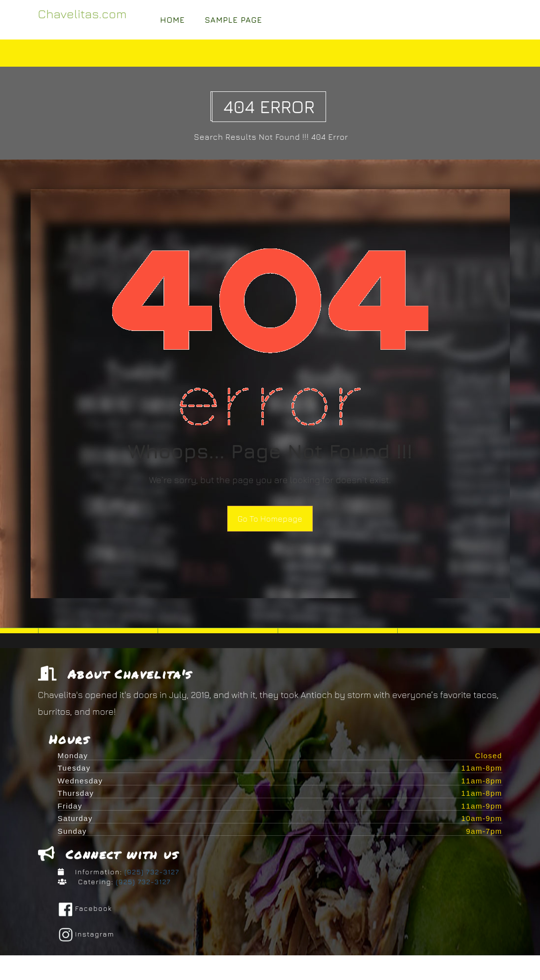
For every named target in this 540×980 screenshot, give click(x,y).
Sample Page (233, 20)
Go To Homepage (270, 519)
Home (172, 20)
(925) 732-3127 (151, 874)
